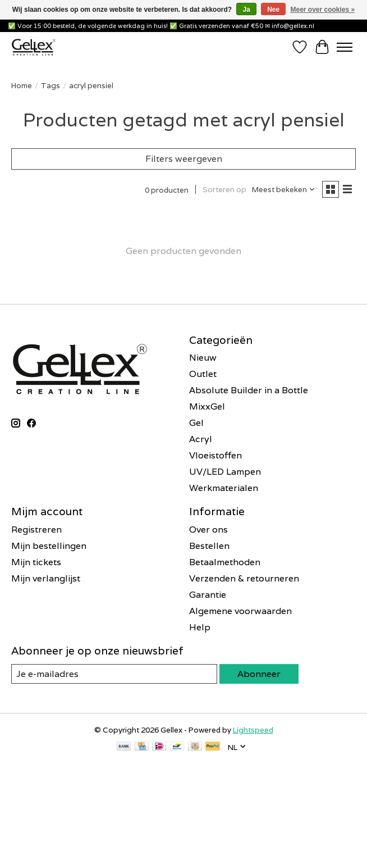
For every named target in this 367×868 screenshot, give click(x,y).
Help (200, 627)
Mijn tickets (36, 562)
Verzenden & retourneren (244, 578)
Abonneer (259, 674)
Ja (246, 10)
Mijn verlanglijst (46, 578)
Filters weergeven (184, 159)
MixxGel (207, 406)
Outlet (203, 374)
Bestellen (209, 546)
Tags (51, 85)
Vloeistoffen (215, 455)
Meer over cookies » (323, 10)
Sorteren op (224, 189)
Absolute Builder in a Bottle (249, 390)
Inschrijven (93, 835)
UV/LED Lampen (225, 472)
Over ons (208, 530)
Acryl (201, 439)
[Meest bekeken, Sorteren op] (284, 189)
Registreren (36, 530)
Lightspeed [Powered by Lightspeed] (253, 730)
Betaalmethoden (225, 562)
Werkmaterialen (224, 488)
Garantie (208, 595)
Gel (196, 423)
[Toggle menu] (345, 47)
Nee (273, 10)
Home (22, 85)
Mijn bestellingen (49, 546)
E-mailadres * (45, 789)
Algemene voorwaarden (240, 611)
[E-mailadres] (93, 806)
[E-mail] (114, 674)
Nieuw (203, 358)
